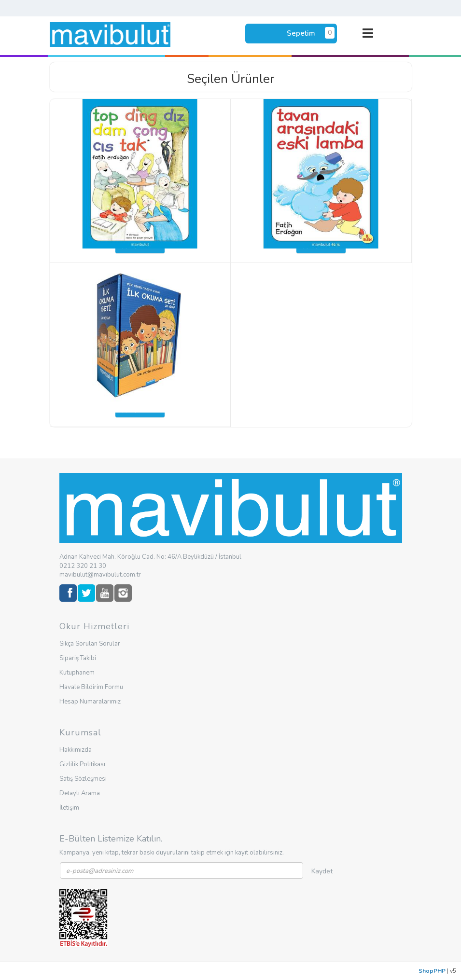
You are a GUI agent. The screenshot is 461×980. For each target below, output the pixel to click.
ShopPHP (432, 971)
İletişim (69, 808)
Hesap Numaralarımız (90, 702)
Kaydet (322, 871)
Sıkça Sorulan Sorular (90, 644)
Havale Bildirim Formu (91, 687)
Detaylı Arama (80, 793)
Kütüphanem (77, 673)
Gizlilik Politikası (82, 764)
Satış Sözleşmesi (83, 779)
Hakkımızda (76, 750)
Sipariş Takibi (78, 658)
